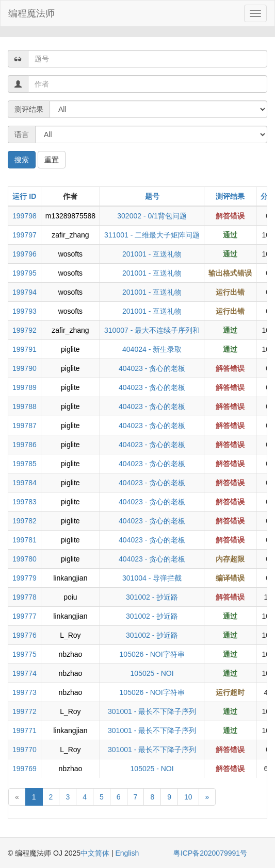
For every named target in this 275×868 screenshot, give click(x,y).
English (127, 853)
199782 (25, 521)
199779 (25, 578)
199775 (25, 654)
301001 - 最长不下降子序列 (152, 711)
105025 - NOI (152, 673)
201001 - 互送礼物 (152, 254)
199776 (25, 635)
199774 (25, 673)
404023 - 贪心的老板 (152, 368)
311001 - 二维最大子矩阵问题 (152, 235)
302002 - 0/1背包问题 (152, 216)
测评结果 (230, 196)
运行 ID (24, 196)
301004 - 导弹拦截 (152, 578)
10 (188, 797)
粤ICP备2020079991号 (210, 853)
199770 (25, 750)
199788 (25, 406)
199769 (25, 769)
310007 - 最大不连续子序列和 (152, 330)
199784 (25, 483)
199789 (25, 387)
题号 (152, 196)
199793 (25, 311)
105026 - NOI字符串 (152, 654)
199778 (25, 597)
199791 (25, 349)
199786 (25, 445)
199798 (25, 216)
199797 (25, 235)
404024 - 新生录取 (152, 349)
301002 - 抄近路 (152, 597)
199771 (25, 730)
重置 (52, 160)
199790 (25, 368)
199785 (25, 464)
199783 (25, 502)
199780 (25, 559)
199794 (25, 292)
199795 (25, 273)
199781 (25, 540)
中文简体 (96, 853)
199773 (25, 692)
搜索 (22, 160)
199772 (25, 711)
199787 (25, 426)
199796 (25, 254)
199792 (25, 330)
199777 (25, 616)
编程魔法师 (31, 13)
